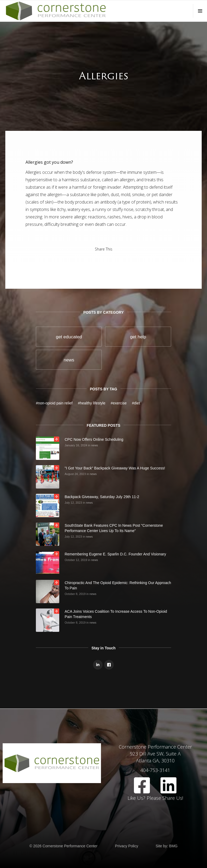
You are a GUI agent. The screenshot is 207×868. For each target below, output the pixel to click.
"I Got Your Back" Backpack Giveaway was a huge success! (115, 468)
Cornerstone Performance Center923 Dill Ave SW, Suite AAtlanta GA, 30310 (155, 754)
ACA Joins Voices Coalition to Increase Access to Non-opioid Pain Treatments (116, 614)
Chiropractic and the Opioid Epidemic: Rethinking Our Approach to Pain (118, 585)
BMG (173, 846)
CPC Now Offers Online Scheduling (94, 439)
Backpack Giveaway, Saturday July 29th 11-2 (102, 497)
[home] (56, 11)
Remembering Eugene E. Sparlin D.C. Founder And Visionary (115, 554)
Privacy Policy (127, 846)
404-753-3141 (155, 770)
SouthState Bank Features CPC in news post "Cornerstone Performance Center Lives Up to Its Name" (114, 528)
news (95, 445)
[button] (200, 11)
